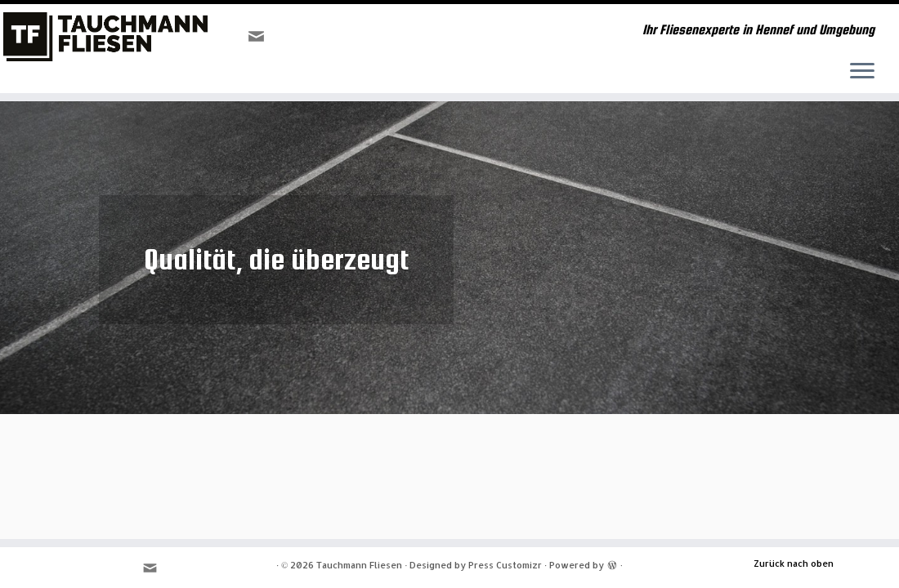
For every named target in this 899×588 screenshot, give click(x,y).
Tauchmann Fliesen (359, 565)
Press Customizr (505, 565)
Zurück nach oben (794, 563)
